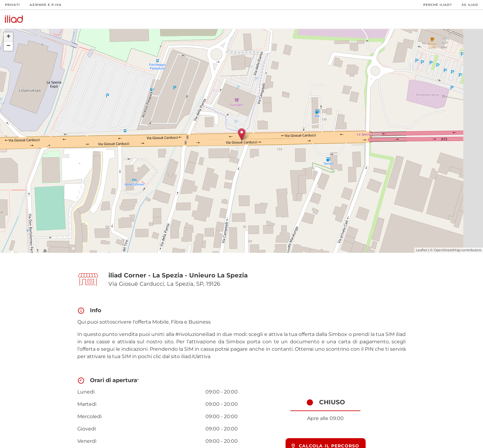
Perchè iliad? (438, 5)
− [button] (8, 46)
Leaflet (422, 250)
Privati (12, 5)
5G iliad (470, 5)
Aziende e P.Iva (46, 5)
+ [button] (8, 37)
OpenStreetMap (447, 250)
